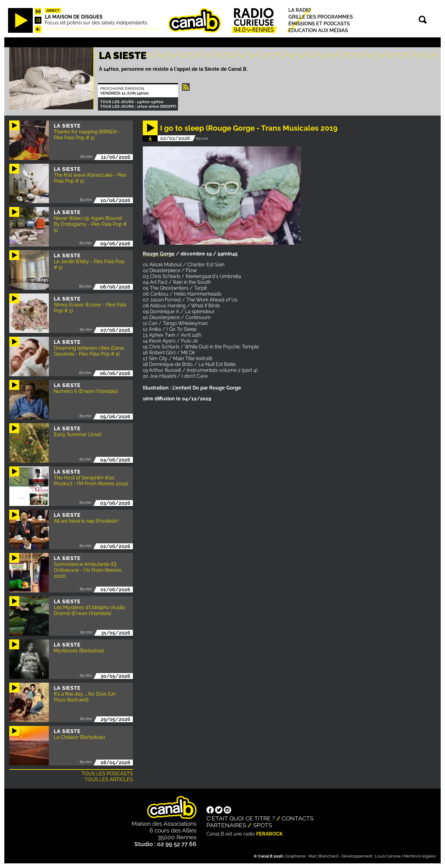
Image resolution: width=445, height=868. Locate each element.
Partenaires (226, 825)
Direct (53, 11)
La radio (300, 10)
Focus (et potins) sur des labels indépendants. (96, 23)
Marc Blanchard (323, 856)
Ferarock (269, 834)
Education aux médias (318, 30)
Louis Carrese (388, 856)
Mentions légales (420, 856)
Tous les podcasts (107, 774)
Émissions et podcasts (319, 24)
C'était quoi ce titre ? (241, 818)
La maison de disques (74, 17)
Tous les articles (109, 780)
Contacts (298, 818)
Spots (263, 825)
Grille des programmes (321, 17)
